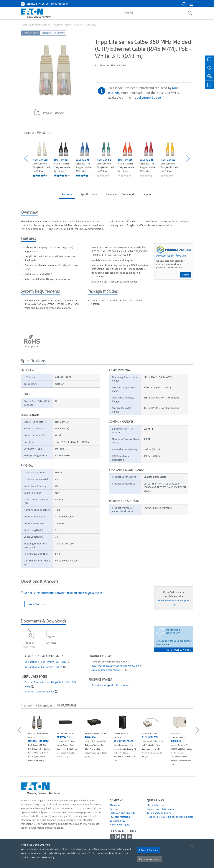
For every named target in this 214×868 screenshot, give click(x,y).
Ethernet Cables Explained (39, 692)
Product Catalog (40, 25)
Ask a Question (37, 604)
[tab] (85, 593)
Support (148, 194)
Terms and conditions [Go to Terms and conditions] (159, 813)
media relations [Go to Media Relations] (155, 805)
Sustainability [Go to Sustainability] (117, 821)
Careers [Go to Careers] (114, 809)
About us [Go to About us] (115, 805)
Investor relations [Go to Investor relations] (120, 817)
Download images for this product (111, 685)
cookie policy (47, 857)
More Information (149, 859)
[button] (191, 4)
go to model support (179, 650)
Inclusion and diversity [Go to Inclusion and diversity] (123, 813)
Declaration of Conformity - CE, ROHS (45, 662)
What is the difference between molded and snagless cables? (64, 593)
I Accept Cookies (148, 850)
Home (24, 25)
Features (67, 194)
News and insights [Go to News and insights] (120, 825)
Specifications (89, 194)
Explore (186, 275)
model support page (146, 97)
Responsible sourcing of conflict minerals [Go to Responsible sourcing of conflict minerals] (170, 817)
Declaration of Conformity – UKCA (43, 667)
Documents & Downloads (120, 194)
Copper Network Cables (68, 25)
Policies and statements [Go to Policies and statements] (160, 809)
